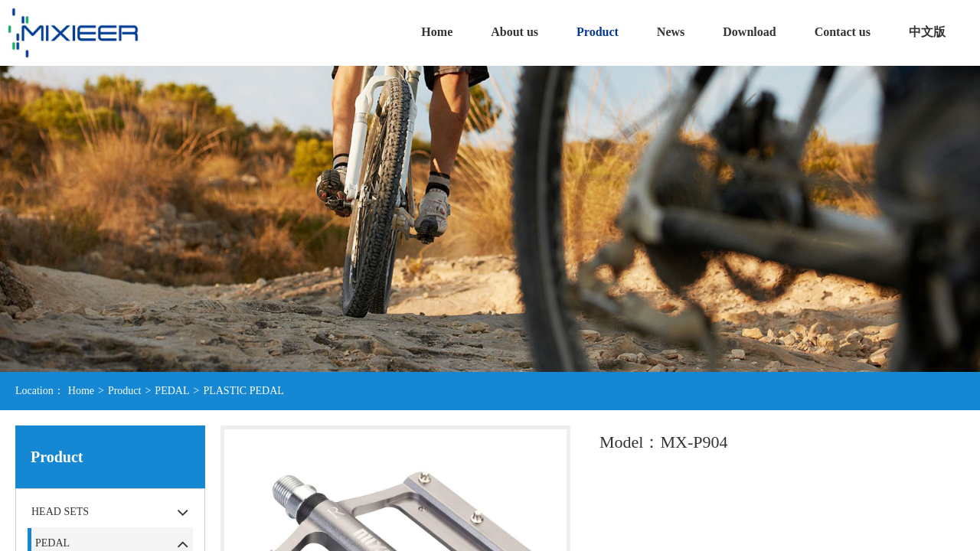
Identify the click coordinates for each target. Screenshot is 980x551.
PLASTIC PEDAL (243, 391)
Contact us (843, 32)
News (671, 32)
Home (437, 32)
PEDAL (172, 391)
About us (514, 32)
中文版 (927, 32)
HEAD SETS (60, 512)
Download (749, 32)
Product (598, 32)
